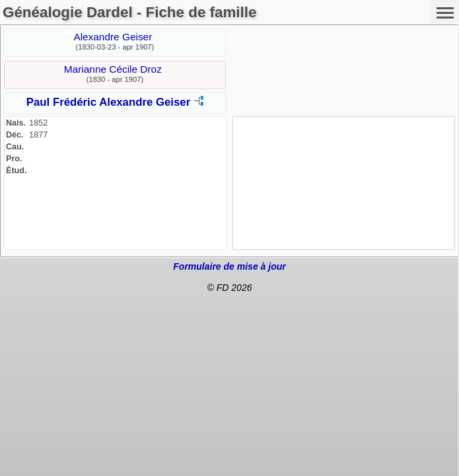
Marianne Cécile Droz (113, 69)
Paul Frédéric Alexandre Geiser (108, 102)
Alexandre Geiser (113, 37)
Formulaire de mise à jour (229, 266)
